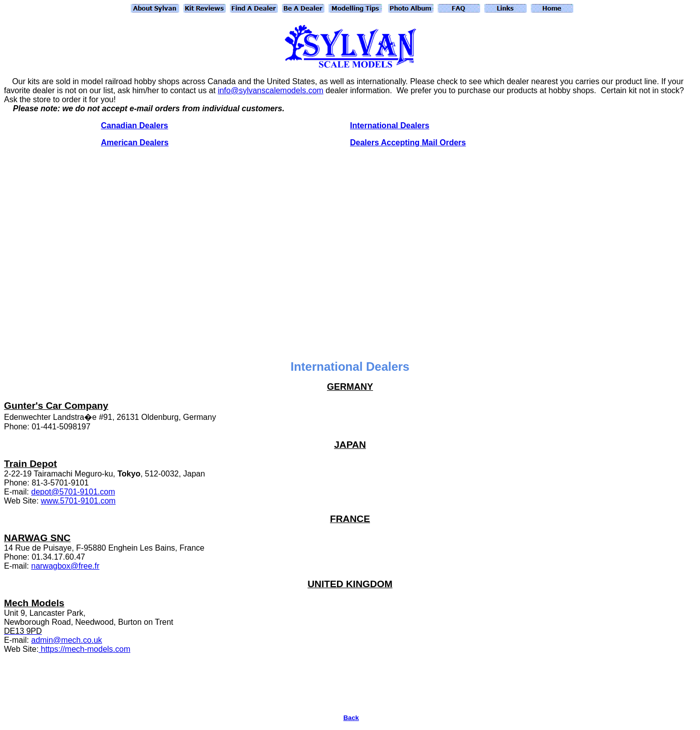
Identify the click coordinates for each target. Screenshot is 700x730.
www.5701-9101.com (78, 501)
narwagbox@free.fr (65, 566)
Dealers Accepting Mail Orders (408, 143)
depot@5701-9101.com (73, 492)
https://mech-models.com (84, 649)
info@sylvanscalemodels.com (271, 90)
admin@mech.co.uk (67, 640)
